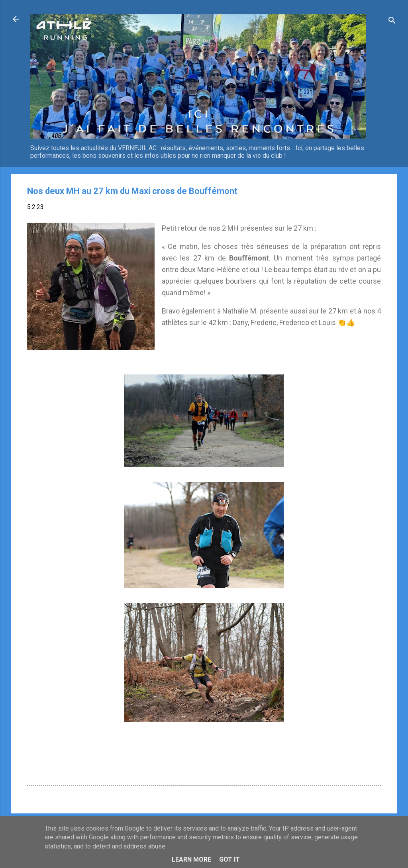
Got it (229, 859)
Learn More (191, 859)
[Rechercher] (392, 22)
